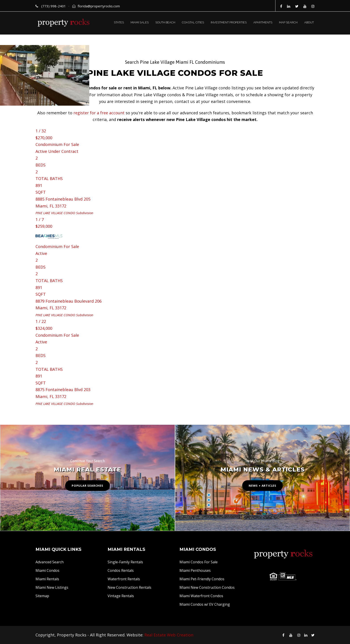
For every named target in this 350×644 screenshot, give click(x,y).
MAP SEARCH (288, 22)
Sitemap (42, 596)
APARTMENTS (263, 22)
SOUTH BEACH (165, 22)
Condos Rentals (121, 570)
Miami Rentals (47, 579)
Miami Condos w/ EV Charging (205, 604)
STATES (119, 22)
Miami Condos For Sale (199, 562)
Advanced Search (50, 562)
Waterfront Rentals (124, 579)
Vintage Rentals (121, 596)
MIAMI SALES (140, 22)
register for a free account (99, 113)
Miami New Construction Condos (207, 587)
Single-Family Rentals (125, 562)
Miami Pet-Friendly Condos (202, 579)
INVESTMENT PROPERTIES (229, 22)
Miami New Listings (52, 587)
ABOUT (309, 22)
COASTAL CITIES (193, 22)
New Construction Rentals (129, 587)
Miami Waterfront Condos (201, 596)
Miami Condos (47, 570)
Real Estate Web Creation (169, 635)
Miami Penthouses (195, 570)
